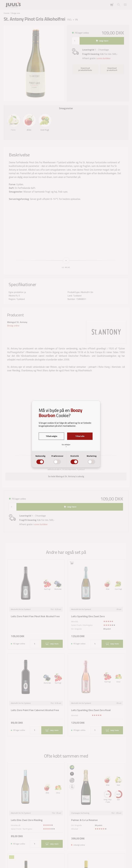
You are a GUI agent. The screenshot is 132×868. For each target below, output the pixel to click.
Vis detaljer (66, 445)
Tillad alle (80, 436)
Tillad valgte (51, 436)
